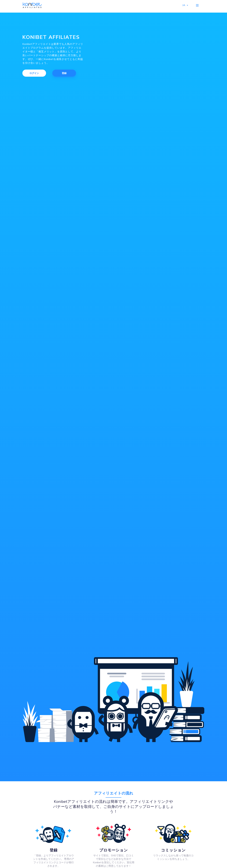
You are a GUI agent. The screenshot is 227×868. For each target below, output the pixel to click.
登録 (64, 73)
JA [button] (185, 5)
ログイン (34, 73)
